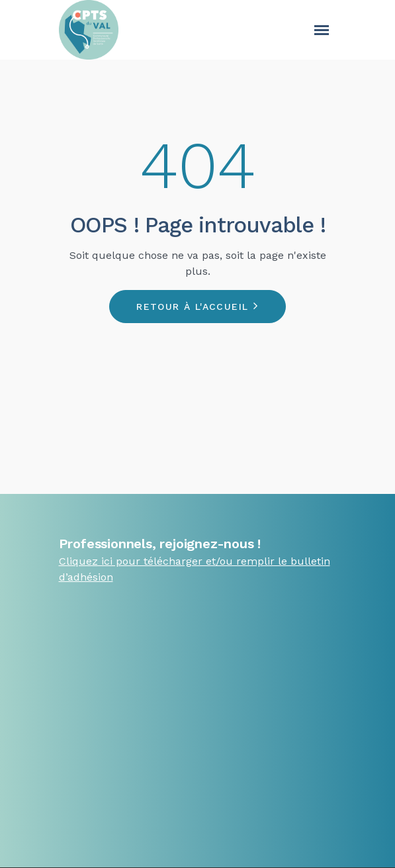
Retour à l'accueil (192, 307)
